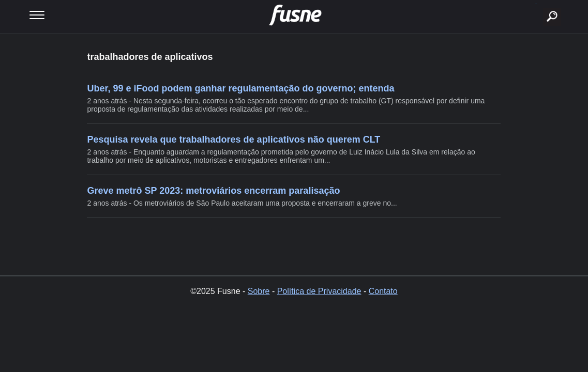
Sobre (259, 291)
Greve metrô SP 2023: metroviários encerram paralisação (213, 191)
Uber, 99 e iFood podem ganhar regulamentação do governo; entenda (240, 88)
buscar (536, 4)
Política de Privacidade (319, 291)
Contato (383, 291)
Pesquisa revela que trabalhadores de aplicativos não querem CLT (233, 139)
